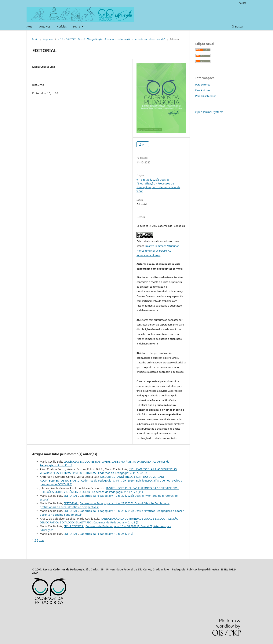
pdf (144, 144)
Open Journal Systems (209, 112)
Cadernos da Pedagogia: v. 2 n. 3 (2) (116, 522)
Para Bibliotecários (206, 96)
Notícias (62, 26)
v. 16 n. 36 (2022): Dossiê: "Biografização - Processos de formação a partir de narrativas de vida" (112, 39)
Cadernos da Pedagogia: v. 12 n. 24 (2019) (106, 534)
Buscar (238, 26)
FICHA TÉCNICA (74, 526)
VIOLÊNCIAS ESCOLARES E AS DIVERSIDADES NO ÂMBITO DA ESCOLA (108, 462)
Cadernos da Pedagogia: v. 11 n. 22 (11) (123, 473)
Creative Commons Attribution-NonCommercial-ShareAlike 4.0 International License (158, 251)
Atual (30, 26)
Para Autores (203, 90)
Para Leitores (203, 85)
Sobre (77, 26)
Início (35, 39)
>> (43, 540)
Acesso (243, 3)
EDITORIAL (71, 496)
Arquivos (45, 26)
